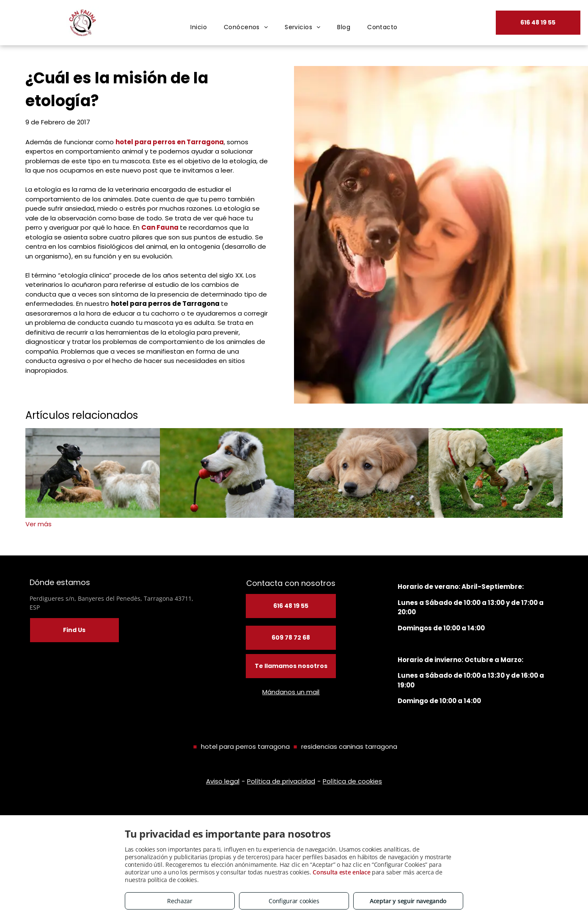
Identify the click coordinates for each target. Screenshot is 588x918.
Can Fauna (160, 227)
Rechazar (180, 901)
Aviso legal (223, 781)
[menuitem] (199, 27)
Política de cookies (352, 781)
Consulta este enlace (341, 872)
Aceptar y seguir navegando (408, 901)
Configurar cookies (294, 901)
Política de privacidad (281, 781)
